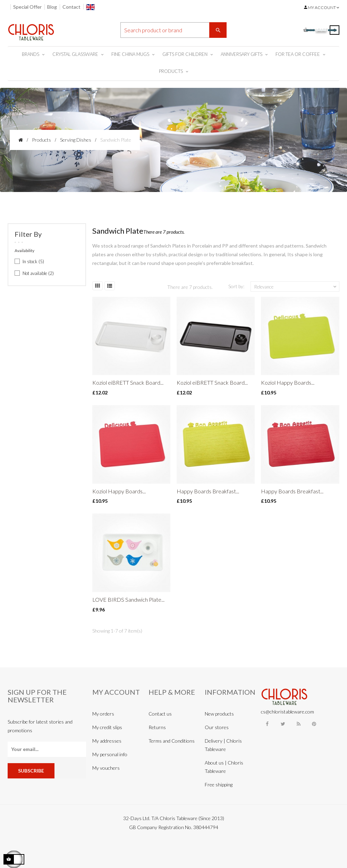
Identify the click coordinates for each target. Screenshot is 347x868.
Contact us (160, 714)
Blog (52, 7)
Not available (38, 273)
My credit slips (107, 727)
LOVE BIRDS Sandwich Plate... (128, 599)
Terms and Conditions (172, 741)
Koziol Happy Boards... (288, 382)
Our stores (217, 727)
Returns (157, 727)
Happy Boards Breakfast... (208, 491)
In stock (33, 261)
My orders (103, 714)
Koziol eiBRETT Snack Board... (128, 382)
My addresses (107, 741)
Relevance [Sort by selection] (296, 287)
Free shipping (219, 784)
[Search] (174, 30)
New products (219, 714)
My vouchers (106, 768)
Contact (71, 7)
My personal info (110, 754)
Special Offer (27, 7)
